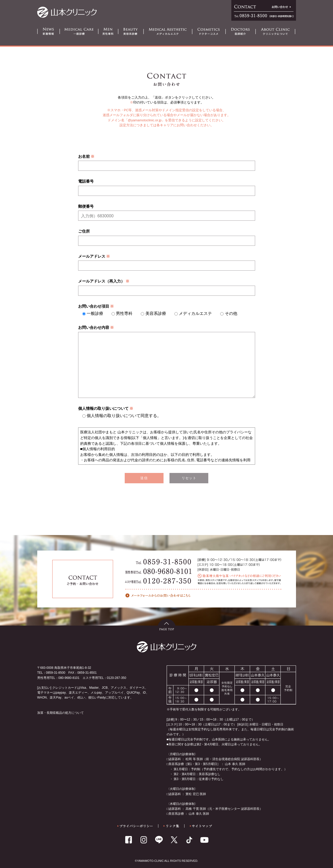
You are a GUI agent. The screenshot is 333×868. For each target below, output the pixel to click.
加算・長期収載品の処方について (61, 713)
